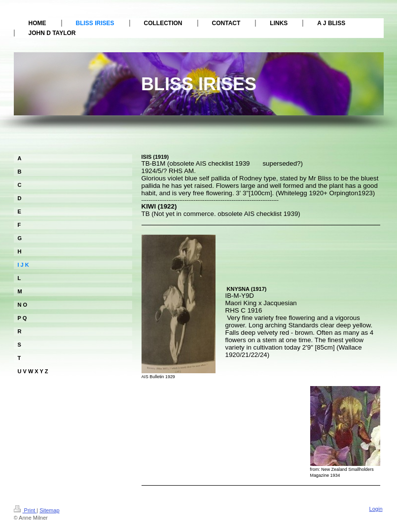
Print (25, 510)
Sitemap (49, 510)
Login (376, 509)
